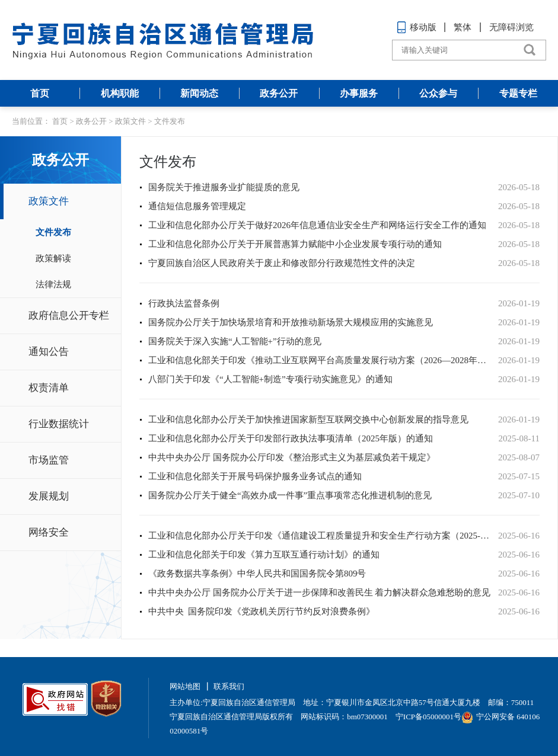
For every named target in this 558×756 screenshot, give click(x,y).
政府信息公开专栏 (69, 315)
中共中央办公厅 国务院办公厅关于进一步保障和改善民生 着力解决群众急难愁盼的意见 (320, 592)
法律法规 (53, 284)
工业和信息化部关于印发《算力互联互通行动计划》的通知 (264, 555)
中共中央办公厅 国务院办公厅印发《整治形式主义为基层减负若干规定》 (292, 457)
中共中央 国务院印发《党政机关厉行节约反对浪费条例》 (262, 611)
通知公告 (49, 352)
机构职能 (120, 93)
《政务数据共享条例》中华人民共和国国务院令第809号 (257, 574)
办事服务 (359, 93)
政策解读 (53, 258)
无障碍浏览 (511, 27)
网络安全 (49, 532)
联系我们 (229, 686)
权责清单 (49, 388)
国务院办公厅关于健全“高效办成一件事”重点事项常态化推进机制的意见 (290, 495)
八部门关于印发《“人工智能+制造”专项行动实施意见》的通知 (270, 379)
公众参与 (438, 93)
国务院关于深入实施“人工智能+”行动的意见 (235, 341)
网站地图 (185, 686)
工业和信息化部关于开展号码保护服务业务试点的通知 (255, 476)
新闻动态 (199, 93)
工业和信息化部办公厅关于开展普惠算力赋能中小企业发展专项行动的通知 (295, 244)
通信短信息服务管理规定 (197, 206)
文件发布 (170, 121)
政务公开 (279, 93)
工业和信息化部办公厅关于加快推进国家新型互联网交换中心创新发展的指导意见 (308, 419)
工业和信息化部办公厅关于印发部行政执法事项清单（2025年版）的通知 (291, 438)
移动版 (417, 27)
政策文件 (130, 121)
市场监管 (49, 460)
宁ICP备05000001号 (428, 717)
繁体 (463, 27)
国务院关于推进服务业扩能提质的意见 (224, 187)
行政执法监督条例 (184, 303)
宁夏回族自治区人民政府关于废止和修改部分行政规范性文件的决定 (282, 263)
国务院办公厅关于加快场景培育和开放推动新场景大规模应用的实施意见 (291, 322)
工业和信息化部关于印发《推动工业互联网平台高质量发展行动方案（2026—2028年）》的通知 (320, 360)
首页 (40, 93)
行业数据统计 (59, 424)
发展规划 (49, 496)
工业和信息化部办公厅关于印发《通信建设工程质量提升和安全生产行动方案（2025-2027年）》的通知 (320, 536)
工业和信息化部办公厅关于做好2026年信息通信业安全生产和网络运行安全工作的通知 (317, 225)
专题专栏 (518, 93)
